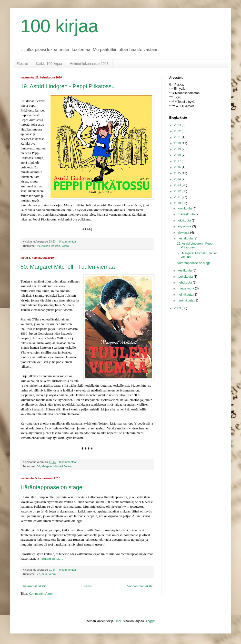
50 (38, 466)
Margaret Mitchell (52, 466)
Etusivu (22, 64)
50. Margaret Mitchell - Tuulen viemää (68, 267)
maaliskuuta (186, 288)
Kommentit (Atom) (41, 594)
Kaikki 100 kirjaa (49, 64)
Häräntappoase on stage (51, 487)
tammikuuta (186, 300)
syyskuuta (185, 226)
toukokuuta (186, 277)
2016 (178, 167)
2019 (178, 149)
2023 (178, 125)
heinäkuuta (186, 238)
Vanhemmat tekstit (140, 586)
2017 (178, 161)
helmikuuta (185, 295)
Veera (65, 246)
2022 (178, 131)
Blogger (150, 621)
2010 (178, 203)
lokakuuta (185, 220)
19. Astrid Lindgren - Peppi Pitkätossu (68, 86)
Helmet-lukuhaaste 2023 (89, 64)
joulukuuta (185, 208)
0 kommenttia (68, 241)
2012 (178, 191)
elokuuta (184, 233)
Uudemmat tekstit (34, 586)
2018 (178, 155)
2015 (178, 173)
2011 (178, 197)
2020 (178, 143)
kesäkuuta (185, 270)
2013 (178, 185)
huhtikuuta (185, 283)
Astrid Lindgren (51, 246)
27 (38, 574)
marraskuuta (187, 214)
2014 (178, 179)
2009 (178, 308)
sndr (118, 621)
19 (38, 246)
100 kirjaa (59, 26)
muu (44, 574)
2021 (178, 137)
